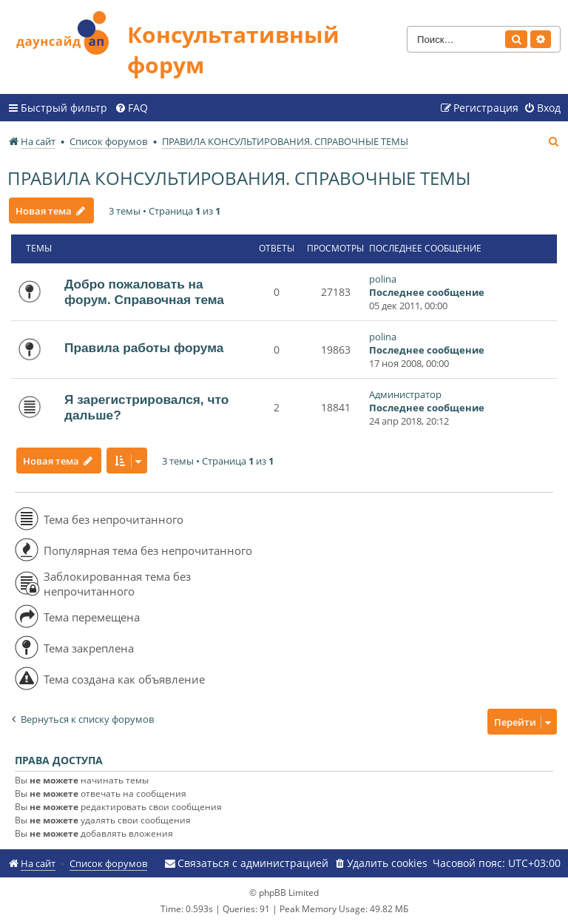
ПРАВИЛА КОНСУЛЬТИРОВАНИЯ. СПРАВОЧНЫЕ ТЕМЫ (239, 178)
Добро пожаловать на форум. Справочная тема (144, 292)
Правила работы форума (144, 348)
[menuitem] (131, 108)
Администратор (405, 394)
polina (383, 279)
